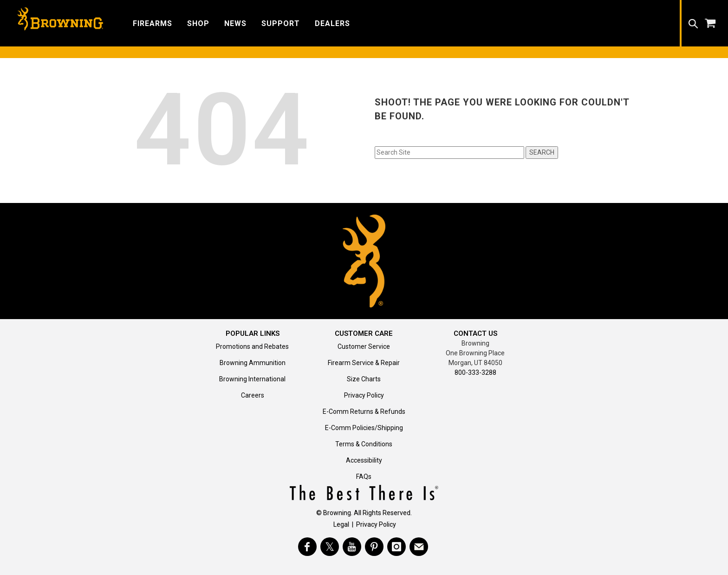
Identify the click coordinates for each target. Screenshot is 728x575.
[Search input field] (449, 153)
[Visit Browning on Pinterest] (374, 547)
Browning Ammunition (253, 363)
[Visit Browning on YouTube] (352, 547)
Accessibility (364, 460)
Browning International (252, 379)
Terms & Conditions (364, 444)
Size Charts (364, 379)
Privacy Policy (364, 395)
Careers (253, 395)
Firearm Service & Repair (364, 363)
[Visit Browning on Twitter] (330, 547)
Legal (341, 524)
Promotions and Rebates (252, 346)
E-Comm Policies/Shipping (364, 428)
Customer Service (364, 346)
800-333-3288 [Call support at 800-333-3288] (475, 372)
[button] (153, 23)
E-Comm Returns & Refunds (364, 412)
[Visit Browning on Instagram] (396, 547)
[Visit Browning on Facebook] (307, 547)
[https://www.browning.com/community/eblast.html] (419, 547)
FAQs (364, 477)
